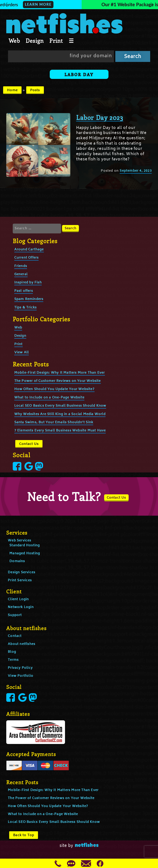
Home (12, 90)
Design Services (22, 572)
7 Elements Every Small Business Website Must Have (60, 431)
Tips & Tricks (26, 308)
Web (14, 41)
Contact (15, 636)
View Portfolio (21, 676)
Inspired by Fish (28, 283)
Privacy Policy (20, 668)
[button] (79, 5)
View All (22, 353)
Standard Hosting (25, 546)
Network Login (21, 607)
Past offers (24, 291)
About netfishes (22, 644)
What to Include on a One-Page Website (49, 398)
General (21, 274)
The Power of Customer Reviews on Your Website (58, 381)
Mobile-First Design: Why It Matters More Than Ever (60, 373)
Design (35, 41)
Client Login (18, 599)
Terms (13, 660)
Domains (17, 561)
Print (56, 41)
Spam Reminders (29, 299)
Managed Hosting (25, 554)
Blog (12, 652)
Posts (35, 90)
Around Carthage (29, 250)
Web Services (19, 541)
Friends (21, 266)
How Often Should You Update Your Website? (54, 389)
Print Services (20, 580)
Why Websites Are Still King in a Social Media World (60, 414)
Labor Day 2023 (100, 117)
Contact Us (29, 444)
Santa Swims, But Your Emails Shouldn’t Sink (54, 422)
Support (15, 615)
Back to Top (24, 835)
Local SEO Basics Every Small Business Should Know (60, 406)
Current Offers (27, 258)
